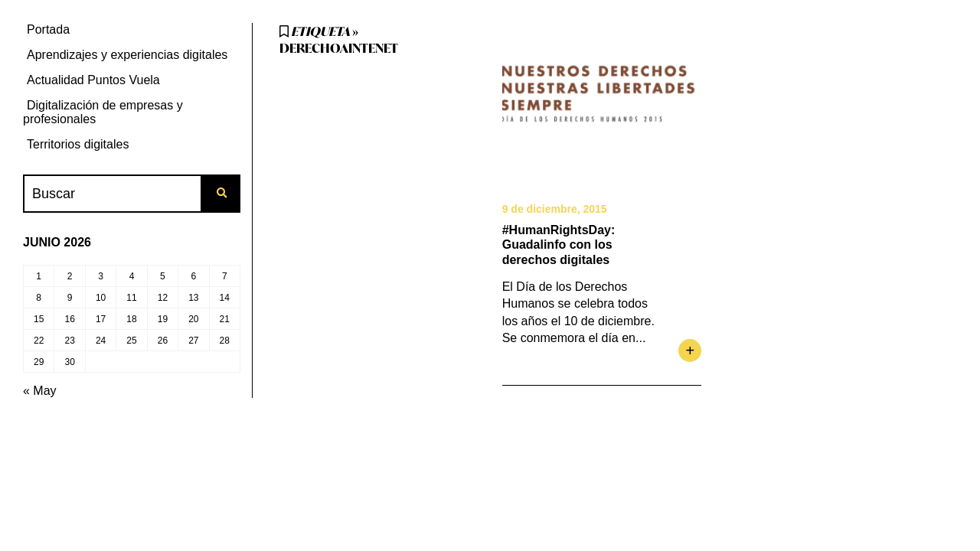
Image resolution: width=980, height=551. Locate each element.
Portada (48, 29)
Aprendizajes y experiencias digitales (127, 55)
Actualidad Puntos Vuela (93, 80)
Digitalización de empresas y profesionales (103, 112)
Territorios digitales (78, 144)
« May (40, 391)
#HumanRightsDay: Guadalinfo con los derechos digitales (559, 245)
